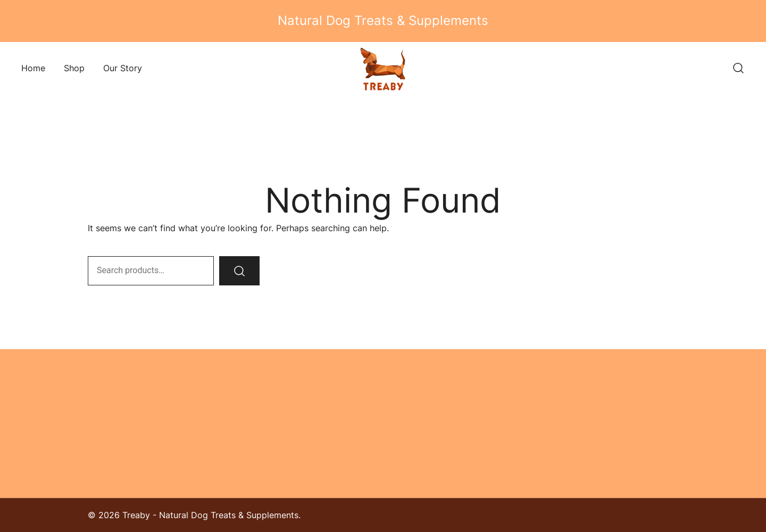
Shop (74, 68)
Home (33, 68)
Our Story (123, 68)
